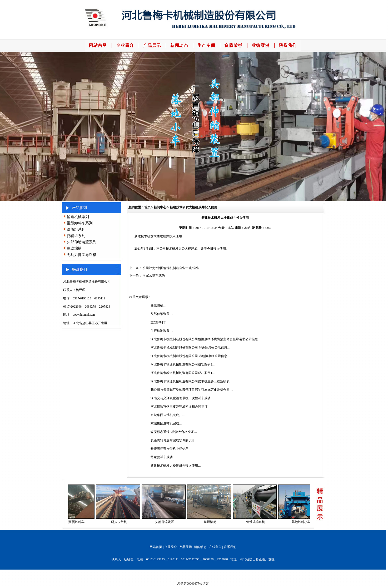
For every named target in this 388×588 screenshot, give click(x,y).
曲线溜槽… (158, 305)
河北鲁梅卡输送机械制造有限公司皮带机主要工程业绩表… (192, 381)
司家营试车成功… (163, 457)
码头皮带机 (121, 522)
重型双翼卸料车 (75, 522)
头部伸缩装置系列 (82, 242)
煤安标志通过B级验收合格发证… (174, 432)
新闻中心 (160, 207)
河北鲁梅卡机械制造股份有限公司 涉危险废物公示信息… (190, 348)
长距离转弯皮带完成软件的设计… (174, 440)
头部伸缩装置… (162, 314)
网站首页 (156, 547)
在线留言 (215, 547)
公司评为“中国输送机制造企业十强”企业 (171, 268)
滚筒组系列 (76, 229)
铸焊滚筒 (212, 522)
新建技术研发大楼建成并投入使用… (176, 466)
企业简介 (171, 547)
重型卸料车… (160, 322)
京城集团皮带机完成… (166, 423)
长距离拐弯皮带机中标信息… (171, 449)
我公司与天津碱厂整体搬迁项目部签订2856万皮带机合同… (192, 390)
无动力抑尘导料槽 (82, 255)
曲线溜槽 (74, 248)
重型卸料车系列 (80, 223)
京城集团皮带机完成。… (168, 415)
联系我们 (230, 547)
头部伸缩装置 (166, 522)
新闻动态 (200, 547)
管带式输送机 (257, 522)
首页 (147, 207)
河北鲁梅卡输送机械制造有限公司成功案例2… (183, 364)
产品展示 (186, 547)
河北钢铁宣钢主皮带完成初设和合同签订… (181, 407)
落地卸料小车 (303, 522)
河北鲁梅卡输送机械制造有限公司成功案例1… (183, 373)
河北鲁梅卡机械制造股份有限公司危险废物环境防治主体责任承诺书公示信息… (206, 339)
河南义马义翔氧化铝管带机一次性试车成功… (182, 398)
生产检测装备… (162, 331)
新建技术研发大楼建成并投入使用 (193, 207)
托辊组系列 (76, 236)
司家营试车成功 (154, 275)
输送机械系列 (78, 217)
